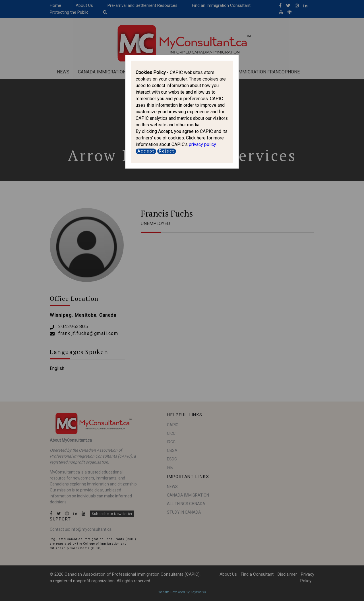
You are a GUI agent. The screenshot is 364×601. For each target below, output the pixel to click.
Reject (167, 151)
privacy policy (202, 144)
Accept (146, 151)
